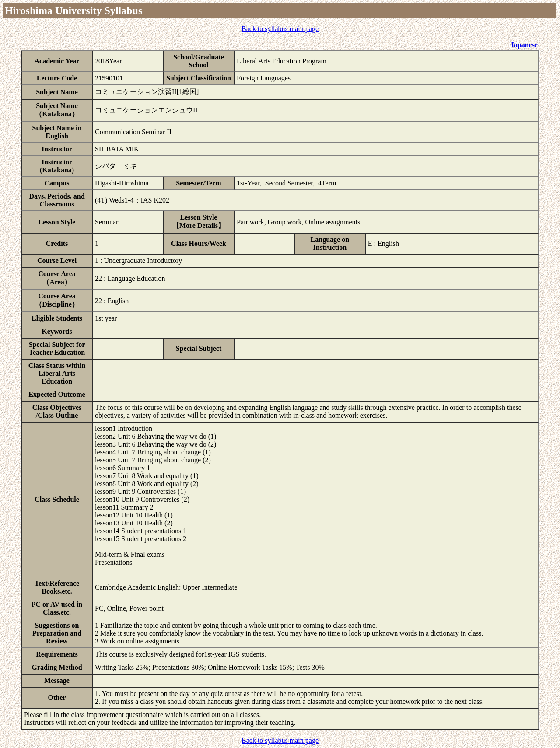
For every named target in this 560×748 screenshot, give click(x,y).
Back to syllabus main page (280, 29)
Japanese (524, 45)
